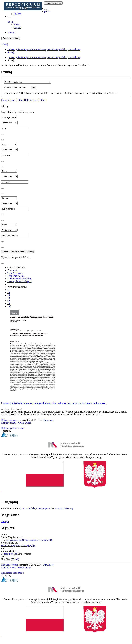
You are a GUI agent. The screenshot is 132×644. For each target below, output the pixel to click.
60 (9, 301)
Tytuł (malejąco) (15, 276)
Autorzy (55, 508)
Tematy (70, 508)
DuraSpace (48, 420)
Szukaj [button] (5, 44)
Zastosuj (30, 252)
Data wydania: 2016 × (15, 93)
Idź (33, 88)
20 (9, 295)
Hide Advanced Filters (35, 100)
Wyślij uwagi (25, 423)
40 (9, 298)
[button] (45, 9)
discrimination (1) (16, 540)
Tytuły (63, 508)
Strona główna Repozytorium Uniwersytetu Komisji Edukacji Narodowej (45, 57)
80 (9, 303)
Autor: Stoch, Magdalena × (105, 93)
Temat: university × (57, 93)
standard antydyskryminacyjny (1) (18, 545)
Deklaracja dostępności (13, 428)
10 (9, 292)
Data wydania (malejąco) (20, 281)
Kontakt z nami (9, 423)
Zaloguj (5, 521)
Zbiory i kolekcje (29, 508)
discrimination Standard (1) (38, 540)
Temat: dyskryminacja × (79, 93)
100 (9, 306)
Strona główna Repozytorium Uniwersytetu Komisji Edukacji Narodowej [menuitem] (44, 49)
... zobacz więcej (9, 554)
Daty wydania (45, 508)
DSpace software (10, 420)
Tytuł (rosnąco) (15, 273)
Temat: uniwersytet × (36, 93)
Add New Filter (17, 252)
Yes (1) (16, 559)
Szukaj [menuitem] (11, 52)
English (17, 14)
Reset (5, 252)
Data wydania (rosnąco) (19, 279)
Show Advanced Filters (13, 100)
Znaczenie (12, 270)
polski (47, 11)
